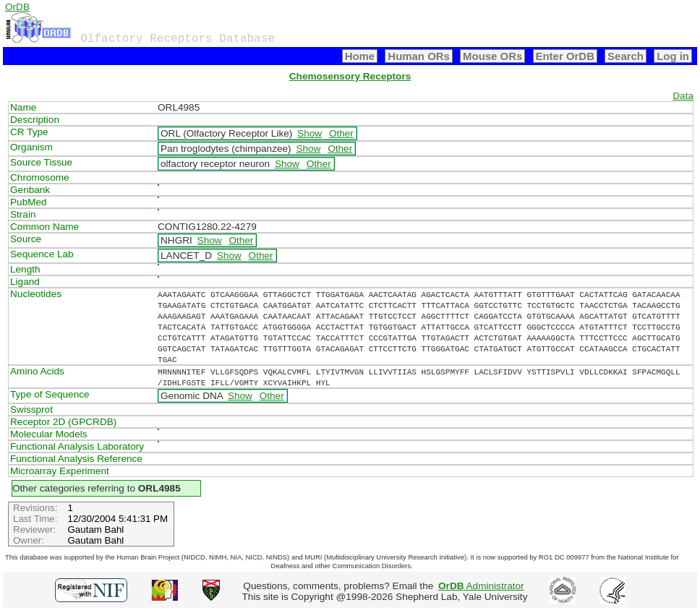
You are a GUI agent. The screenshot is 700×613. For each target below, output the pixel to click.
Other (341, 133)
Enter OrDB (565, 56)
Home (360, 56)
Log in (673, 56)
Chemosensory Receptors (350, 76)
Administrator (481, 586)
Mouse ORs (492, 56)
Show (310, 133)
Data (683, 96)
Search (626, 56)
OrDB (17, 7)
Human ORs (419, 56)
